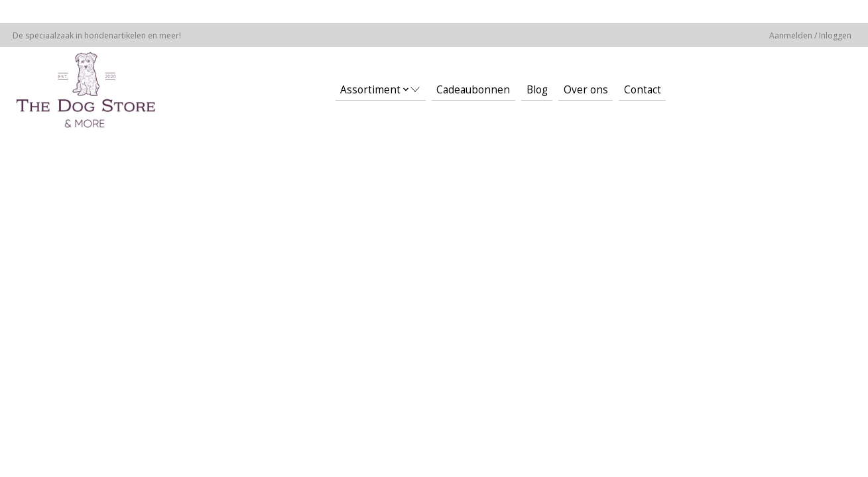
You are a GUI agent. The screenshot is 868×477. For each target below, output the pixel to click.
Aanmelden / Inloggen (810, 35)
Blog (537, 90)
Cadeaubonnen (473, 90)
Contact (643, 90)
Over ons (586, 90)
